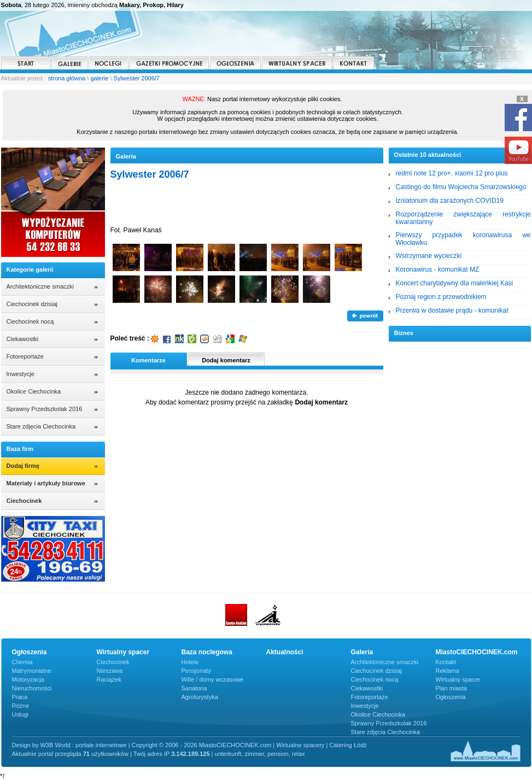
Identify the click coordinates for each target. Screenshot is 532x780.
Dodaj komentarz (226, 360)
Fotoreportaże (25, 356)
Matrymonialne (32, 671)
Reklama (448, 671)
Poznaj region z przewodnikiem (441, 297)
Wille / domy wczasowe (213, 679)
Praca (20, 697)
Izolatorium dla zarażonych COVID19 (450, 201)
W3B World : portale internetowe (83, 745)
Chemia (22, 662)
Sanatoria (194, 688)
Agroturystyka (200, 697)
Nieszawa (110, 671)
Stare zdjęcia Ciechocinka (41, 426)
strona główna (67, 78)
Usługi (21, 714)
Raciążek (109, 679)
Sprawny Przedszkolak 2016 (45, 409)
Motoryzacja (28, 679)
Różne (21, 706)
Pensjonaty (196, 671)
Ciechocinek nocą (30, 321)
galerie (99, 78)
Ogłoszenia (451, 697)
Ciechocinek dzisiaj (32, 304)
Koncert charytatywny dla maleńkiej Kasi (455, 283)
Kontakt (446, 662)
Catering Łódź (348, 745)
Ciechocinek (113, 662)
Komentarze (148, 360)
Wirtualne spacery (300, 745)
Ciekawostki (23, 339)
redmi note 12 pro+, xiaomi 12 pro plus (452, 173)
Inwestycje (21, 374)
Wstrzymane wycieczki (429, 256)
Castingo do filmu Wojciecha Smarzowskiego (461, 187)
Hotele (190, 662)
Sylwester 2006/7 (137, 78)
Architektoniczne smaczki (40, 286)
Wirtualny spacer (458, 679)
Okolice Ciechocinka (34, 391)
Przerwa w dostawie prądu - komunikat (452, 310)
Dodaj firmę (23, 466)
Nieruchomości (32, 688)
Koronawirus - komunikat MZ (438, 269)
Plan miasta (451, 688)
